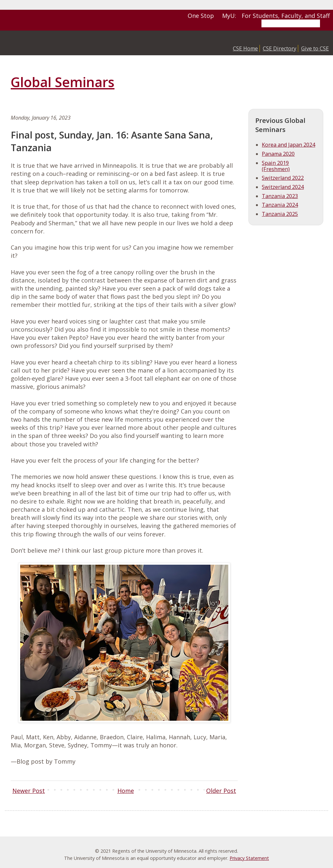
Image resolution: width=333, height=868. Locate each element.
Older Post (221, 791)
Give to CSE (315, 48)
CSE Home (245, 48)
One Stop (201, 16)
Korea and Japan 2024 (288, 145)
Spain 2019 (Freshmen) (276, 166)
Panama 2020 (278, 154)
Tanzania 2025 (280, 214)
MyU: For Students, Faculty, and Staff (276, 16)
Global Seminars (63, 82)
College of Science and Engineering (60, 43)
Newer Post (29, 791)
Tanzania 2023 (280, 196)
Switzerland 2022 (283, 178)
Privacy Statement (249, 858)
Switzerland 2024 (283, 187)
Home (126, 791)
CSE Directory (280, 48)
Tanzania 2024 (280, 205)
